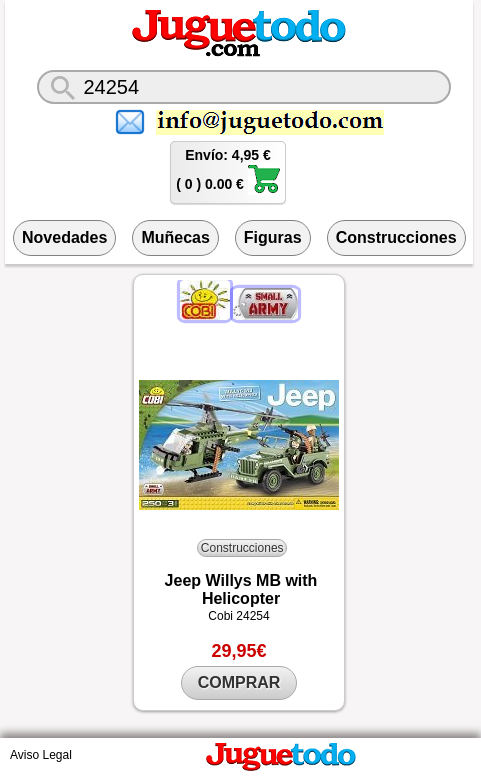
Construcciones (396, 237)
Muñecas (175, 237)
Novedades (64, 237)
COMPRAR (239, 682)
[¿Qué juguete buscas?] (243, 87)
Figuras (273, 237)
